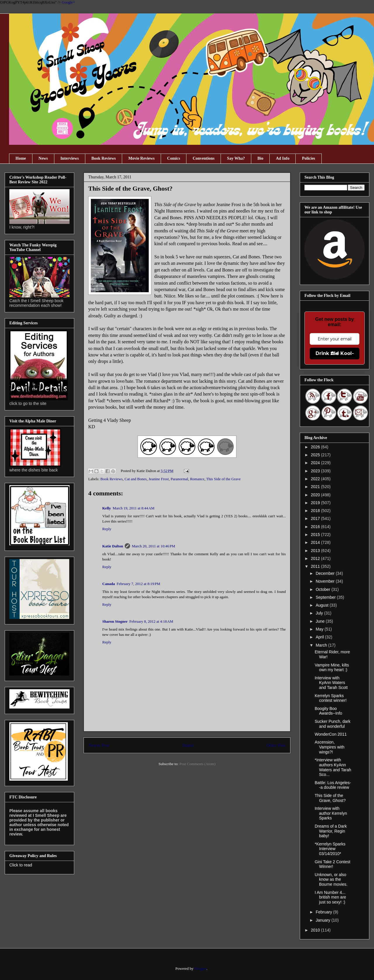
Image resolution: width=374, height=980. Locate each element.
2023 (316, 471)
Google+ (68, 2)
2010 (316, 930)
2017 (316, 518)
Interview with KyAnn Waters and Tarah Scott (331, 683)
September (326, 597)
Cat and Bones (136, 479)
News (43, 158)
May (320, 629)
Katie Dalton (113, 546)
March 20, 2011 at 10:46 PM (153, 546)
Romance (197, 479)
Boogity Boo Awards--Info (328, 711)
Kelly (107, 508)
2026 (316, 447)
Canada (109, 584)
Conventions (204, 158)
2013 (316, 551)
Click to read (21, 865)
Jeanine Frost (159, 479)
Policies (308, 158)
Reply (107, 529)
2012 (316, 558)
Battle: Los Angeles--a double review (333, 785)
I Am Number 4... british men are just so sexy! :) (330, 897)
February (324, 912)
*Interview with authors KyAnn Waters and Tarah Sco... (333, 767)
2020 (316, 495)
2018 (316, 511)
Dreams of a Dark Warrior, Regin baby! (331, 831)
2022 (316, 479)
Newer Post (99, 745)
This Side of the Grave (224, 479)
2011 (316, 566)
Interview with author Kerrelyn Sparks (331, 813)
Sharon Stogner (115, 621)
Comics (174, 158)
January (323, 920)
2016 (316, 527)
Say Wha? (236, 158)
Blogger (200, 968)
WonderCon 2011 (331, 734)
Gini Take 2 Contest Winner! (333, 864)
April (320, 637)
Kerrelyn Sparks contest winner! (331, 698)
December (325, 573)
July (320, 613)
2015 (316, 535)
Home (21, 158)
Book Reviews (104, 158)
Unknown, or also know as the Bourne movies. (331, 880)
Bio (260, 158)
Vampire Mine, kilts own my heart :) (332, 667)
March (322, 645)
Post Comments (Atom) (198, 764)
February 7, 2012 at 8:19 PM (138, 584)
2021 (316, 487)
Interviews (70, 158)
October (323, 589)
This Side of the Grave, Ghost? (330, 798)
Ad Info (283, 158)
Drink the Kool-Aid (335, 353)
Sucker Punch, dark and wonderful (333, 724)
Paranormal (179, 479)
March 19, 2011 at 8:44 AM (134, 508)
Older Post (276, 745)
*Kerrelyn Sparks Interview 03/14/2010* (330, 849)
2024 (316, 463)
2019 (316, 503)
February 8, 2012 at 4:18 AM (151, 621)
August (322, 605)
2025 (316, 455)
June (321, 621)
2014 (316, 542)
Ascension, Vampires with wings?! (330, 747)
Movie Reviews (141, 158)
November (325, 581)
